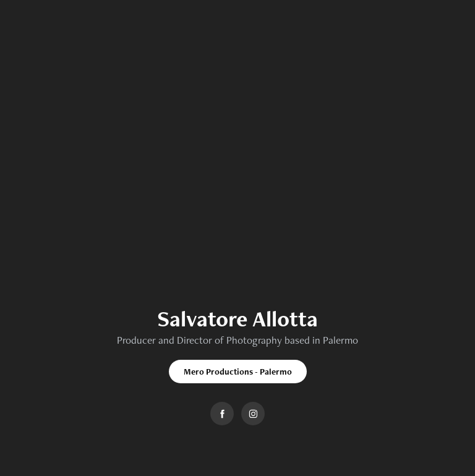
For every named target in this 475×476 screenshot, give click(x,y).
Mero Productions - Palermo (238, 372)
